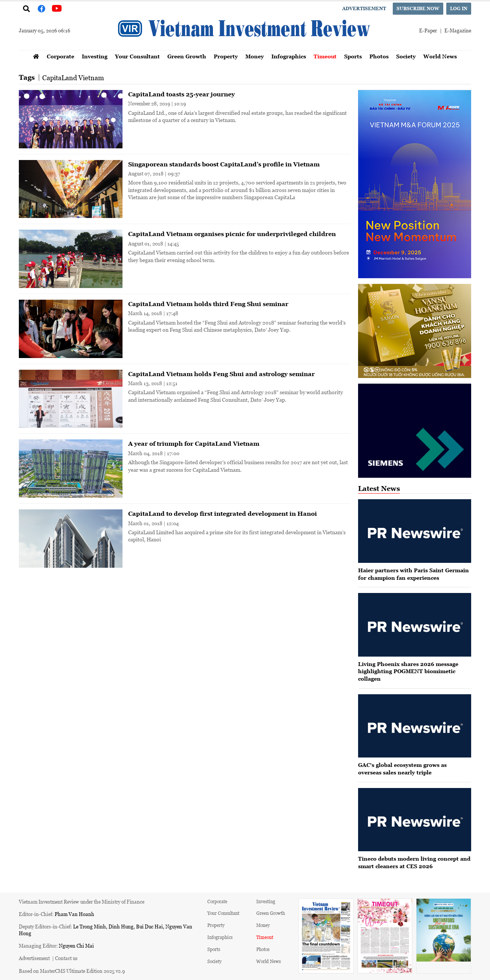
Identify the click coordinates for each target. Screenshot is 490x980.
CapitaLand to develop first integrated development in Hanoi (223, 514)
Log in (459, 8)
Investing (95, 56)
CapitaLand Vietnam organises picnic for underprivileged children (232, 234)
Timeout (325, 56)
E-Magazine (458, 30)
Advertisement (364, 8)
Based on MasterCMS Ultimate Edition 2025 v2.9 (72, 971)
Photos (379, 56)
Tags (27, 77)
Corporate (60, 56)
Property (226, 56)
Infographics (289, 56)
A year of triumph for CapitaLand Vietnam (194, 444)
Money (255, 56)
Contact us (66, 958)
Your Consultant (137, 56)
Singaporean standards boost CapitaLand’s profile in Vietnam (224, 164)
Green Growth (187, 56)
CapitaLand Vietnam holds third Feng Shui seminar (208, 304)
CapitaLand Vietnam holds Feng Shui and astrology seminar (221, 374)
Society (406, 56)
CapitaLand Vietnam (73, 78)
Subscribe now (418, 8)
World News (440, 56)
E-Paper (428, 30)
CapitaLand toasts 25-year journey (181, 94)
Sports (353, 56)
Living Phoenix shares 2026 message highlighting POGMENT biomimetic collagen (408, 671)
